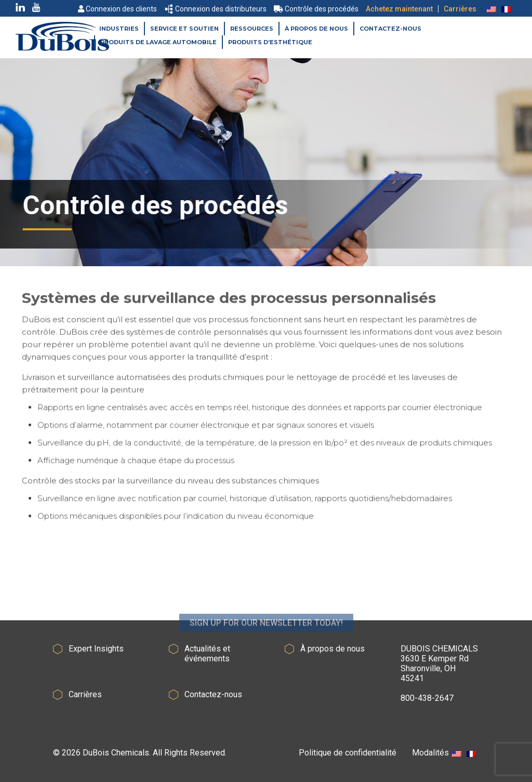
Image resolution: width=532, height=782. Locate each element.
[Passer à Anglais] (491, 9)
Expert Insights (96, 649)
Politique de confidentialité (348, 753)
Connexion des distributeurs (216, 9)
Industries (119, 29)
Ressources (252, 29)
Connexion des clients (117, 9)
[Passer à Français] (506, 9)
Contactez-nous (390, 29)
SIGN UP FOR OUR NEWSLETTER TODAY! (266, 640)
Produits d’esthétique (270, 42)
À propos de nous (316, 29)
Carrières (460, 9)
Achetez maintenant (399, 9)
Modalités (430, 753)
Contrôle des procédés (316, 9)
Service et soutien (184, 29)
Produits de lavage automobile (158, 42)
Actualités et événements (207, 654)
